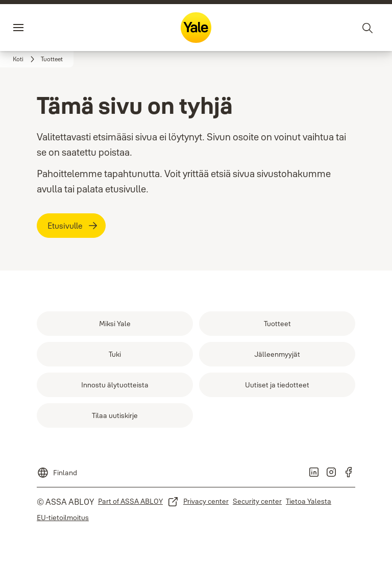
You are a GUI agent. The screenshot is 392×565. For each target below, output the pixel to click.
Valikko (38, 28)
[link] (25, 59)
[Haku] (368, 28)
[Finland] (57, 470)
